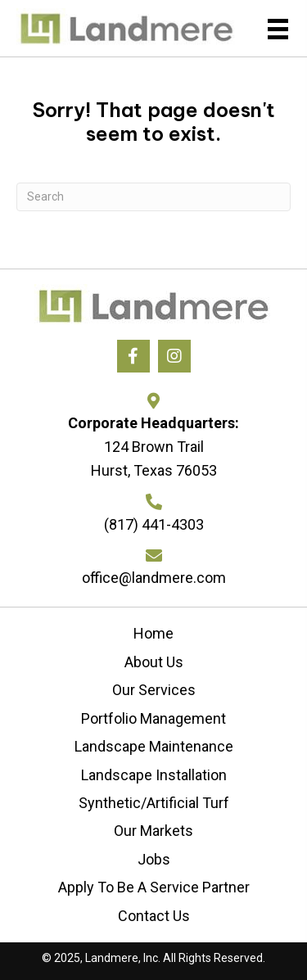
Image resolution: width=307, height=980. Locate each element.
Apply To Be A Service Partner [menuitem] (154, 887)
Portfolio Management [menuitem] (153, 718)
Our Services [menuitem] (154, 690)
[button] (133, 356)
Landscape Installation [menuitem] (154, 775)
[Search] (153, 197)
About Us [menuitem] (154, 662)
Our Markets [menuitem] (153, 831)
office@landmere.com (154, 578)
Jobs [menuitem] (154, 859)
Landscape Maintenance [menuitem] (154, 746)
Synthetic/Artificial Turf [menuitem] (154, 803)
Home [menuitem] (153, 633)
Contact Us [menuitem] (154, 916)
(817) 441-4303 (154, 524)
